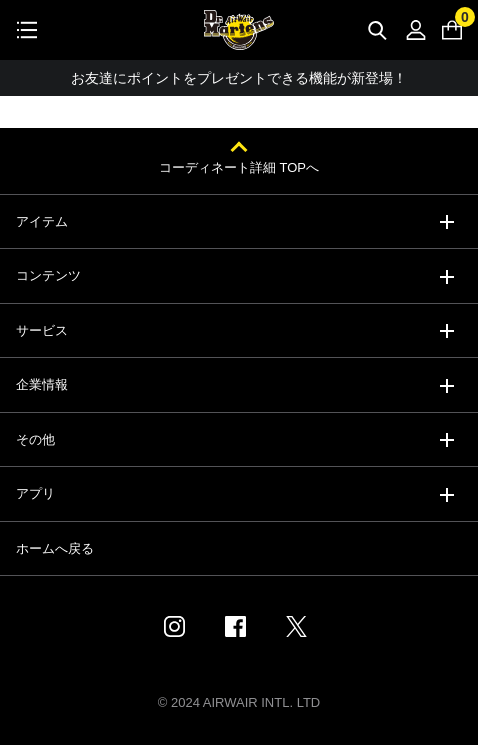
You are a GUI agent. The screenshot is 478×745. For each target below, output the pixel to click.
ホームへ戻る (55, 548)
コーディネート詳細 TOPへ (239, 167)
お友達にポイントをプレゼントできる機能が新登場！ (239, 78)
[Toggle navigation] (27, 30)
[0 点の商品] (452, 30)
